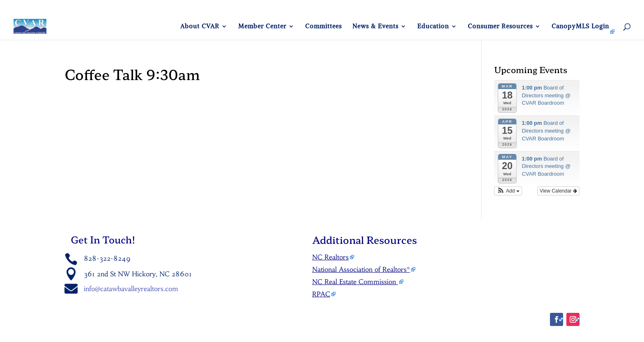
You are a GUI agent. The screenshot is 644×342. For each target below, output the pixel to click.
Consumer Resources (500, 27)
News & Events (375, 27)
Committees (323, 27)
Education (433, 27)
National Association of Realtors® (361, 269)
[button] (508, 191)
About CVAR (200, 27)
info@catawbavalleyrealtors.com (131, 289)
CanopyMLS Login (580, 27)
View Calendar (558, 191)
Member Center (262, 27)
